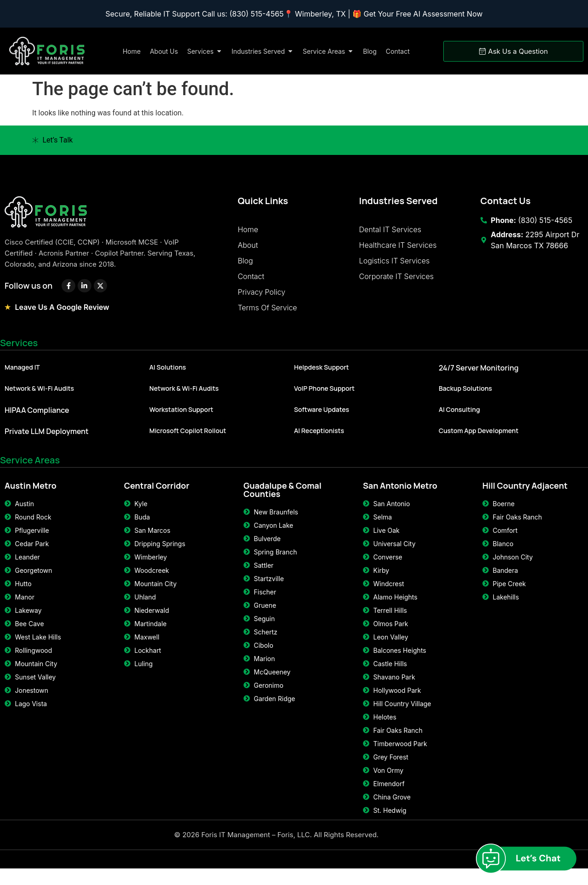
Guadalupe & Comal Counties (283, 497)
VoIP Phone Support (324, 396)
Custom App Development (479, 438)
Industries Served (399, 201)
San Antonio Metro (400, 493)
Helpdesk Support (322, 374)
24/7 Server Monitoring (479, 375)
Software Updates (322, 417)
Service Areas (30, 467)
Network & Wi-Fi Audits (39, 396)
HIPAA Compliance (37, 417)
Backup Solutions (465, 396)
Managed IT (22, 374)
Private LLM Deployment (47, 439)
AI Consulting (459, 417)
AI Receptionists (319, 438)
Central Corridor (157, 493)
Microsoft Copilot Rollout (188, 438)
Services (19, 350)
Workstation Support (181, 417)
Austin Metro (31, 493)
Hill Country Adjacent (525, 493)
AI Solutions (168, 374)
